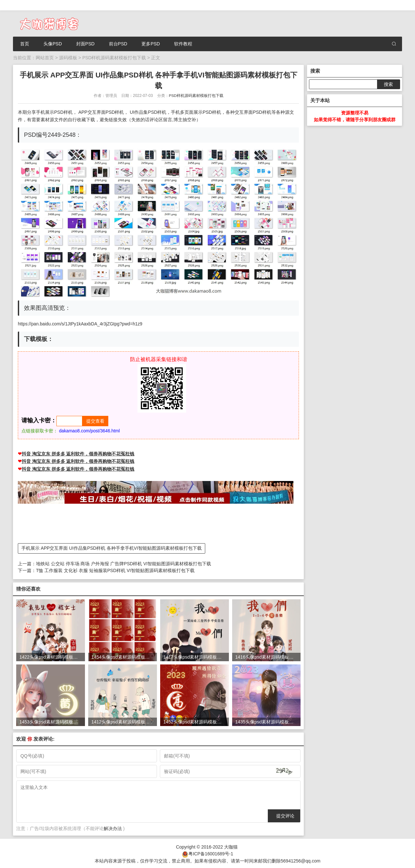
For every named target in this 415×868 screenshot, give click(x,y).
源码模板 (68, 58)
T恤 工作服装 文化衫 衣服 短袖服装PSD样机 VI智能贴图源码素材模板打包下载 (115, 570)
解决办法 (113, 828)
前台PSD (118, 44)
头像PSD (53, 44)
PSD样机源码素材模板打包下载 (114, 58)
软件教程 (183, 44)
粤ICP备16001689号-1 (211, 853)
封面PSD (85, 44)
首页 (25, 44)
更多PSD (151, 44)
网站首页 (45, 58)
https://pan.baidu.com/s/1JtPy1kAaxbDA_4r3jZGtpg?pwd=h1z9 (81, 324)
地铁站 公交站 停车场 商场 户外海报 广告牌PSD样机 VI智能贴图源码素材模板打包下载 (124, 563)
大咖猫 (231, 846)
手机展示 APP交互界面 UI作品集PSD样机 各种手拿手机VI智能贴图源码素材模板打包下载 (112, 548)
